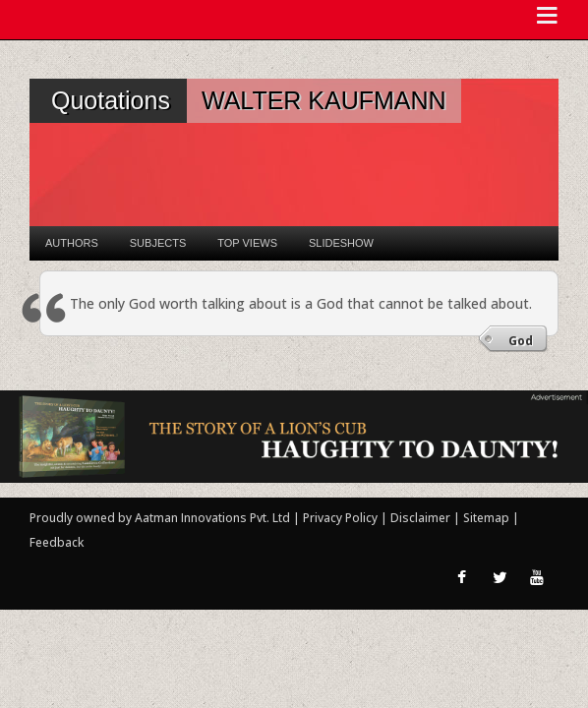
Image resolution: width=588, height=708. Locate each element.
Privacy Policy (342, 518)
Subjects (158, 243)
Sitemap (488, 518)
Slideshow (341, 243)
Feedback (57, 542)
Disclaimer (420, 518)
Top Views (247, 243)
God (521, 341)
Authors (72, 243)
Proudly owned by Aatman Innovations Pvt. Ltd (160, 518)
